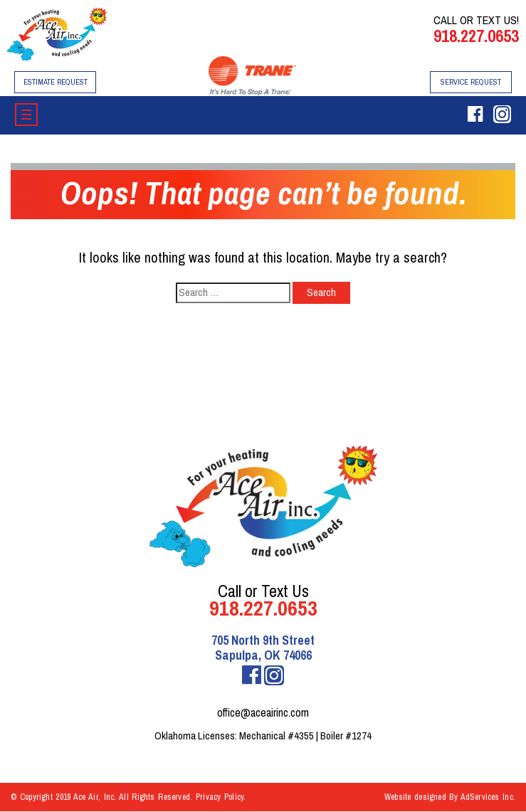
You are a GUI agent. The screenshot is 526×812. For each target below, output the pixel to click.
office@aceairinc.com (263, 712)
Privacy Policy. (221, 797)
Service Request (471, 82)
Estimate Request (56, 82)
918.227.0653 (476, 36)
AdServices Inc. (488, 797)
